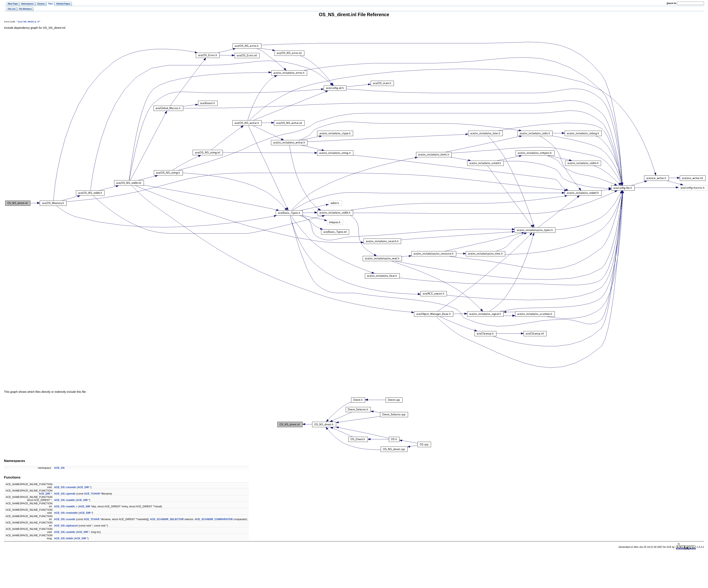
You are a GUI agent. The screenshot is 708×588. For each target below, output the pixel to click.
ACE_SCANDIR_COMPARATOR (214, 520)
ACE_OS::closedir (65, 488)
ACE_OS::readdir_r (66, 507)
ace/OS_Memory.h (28, 22)
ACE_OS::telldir (64, 539)
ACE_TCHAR (92, 494)
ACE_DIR (83, 488)
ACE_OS (59, 468)
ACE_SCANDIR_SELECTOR (167, 520)
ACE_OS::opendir (65, 494)
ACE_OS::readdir (64, 500)
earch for (672, 3)
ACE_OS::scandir (65, 520)
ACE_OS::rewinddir (66, 513)
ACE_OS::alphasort (66, 526)
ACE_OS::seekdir (65, 532)
